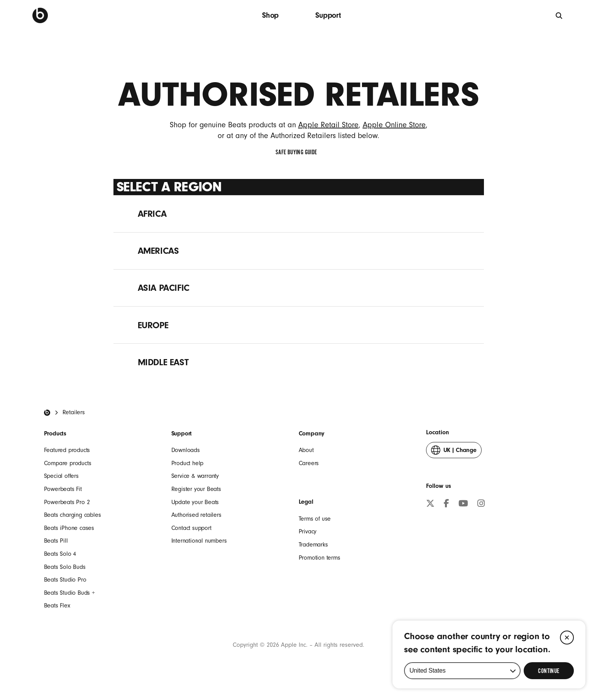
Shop (270, 15)
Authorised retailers (196, 515)
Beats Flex (57, 606)
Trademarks (313, 545)
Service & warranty (195, 476)
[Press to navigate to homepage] (40, 15)
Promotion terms (320, 558)
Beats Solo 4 (60, 554)
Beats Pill (56, 541)
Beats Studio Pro (65, 580)
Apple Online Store (394, 125)
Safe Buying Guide (298, 152)
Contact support (191, 528)
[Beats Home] (47, 413)
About (306, 450)
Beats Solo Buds (65, 567)
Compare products (68, 463)
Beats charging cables (73, 515)
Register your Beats (196, 489)
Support (328, 15)
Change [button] (454, 452)
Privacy (308, 531)
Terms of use (315, 519)
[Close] (567, 638)
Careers (309, 463)
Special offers (61, 476)
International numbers (199, 541)
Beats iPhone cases (69, 528)
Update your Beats (195, 502)
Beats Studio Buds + (69, 593)
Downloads (186, 450)
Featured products (67, 450)
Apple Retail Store (328, 125)
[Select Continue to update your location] (549, 671)
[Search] (559, 15)
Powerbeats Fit (63, 489)
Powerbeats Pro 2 (67, 502)
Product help (188, 463)
